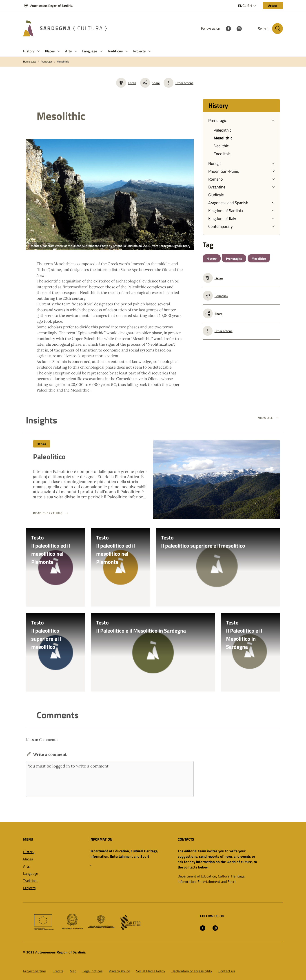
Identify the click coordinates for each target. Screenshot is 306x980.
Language (31, 873)
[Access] (273, 6)
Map (73, 971)
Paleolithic (223, 130)
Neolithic (221, 146)
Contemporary (221, 226)
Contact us (227, 971)
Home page (30, 62)
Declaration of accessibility (192, 971)
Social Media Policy (151, 971)
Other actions (184, 83)
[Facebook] (228, 28)
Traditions (31, 881)
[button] (39, 51)
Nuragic (215, 163)
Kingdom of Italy (222, 218)
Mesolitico (259, 258)
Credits (58, 971)
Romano (216, 179)
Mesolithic (63, 62)
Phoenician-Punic (224, 171)
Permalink (216, 296)
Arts (26, 866)
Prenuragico (234, 258)
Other (42, 444)
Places (28, 859)
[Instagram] (239, 28)
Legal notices (92, 971)
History (212, 258)
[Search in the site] (277, 29)
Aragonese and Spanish (228, 203)
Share (150, 83)
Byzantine (217, 187)
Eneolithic (222, 154)
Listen (126, 83)
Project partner (35, 971)
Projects (29, 888)
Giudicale (216, 195)
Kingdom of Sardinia (226, 211)
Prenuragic (46, 62)
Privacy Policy (119, 971)
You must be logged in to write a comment (110, 779)
